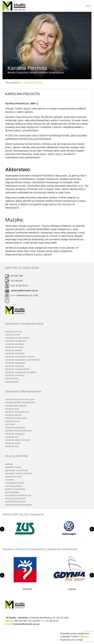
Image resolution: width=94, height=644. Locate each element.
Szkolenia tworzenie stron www (20, 399)
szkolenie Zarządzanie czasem (20, 357)
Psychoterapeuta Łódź (15, 501)
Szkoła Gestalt (12, 382)
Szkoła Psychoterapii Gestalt (18, 505)
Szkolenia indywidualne (16, 418)
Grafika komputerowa (15, 489)
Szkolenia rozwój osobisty (17, 338)
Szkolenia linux (12, 409)
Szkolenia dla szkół (14, 347)
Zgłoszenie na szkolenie (17, 470)
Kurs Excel (10, 424)
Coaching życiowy (13, 486)
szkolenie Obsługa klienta (17, 369)
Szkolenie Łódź (12, 378)
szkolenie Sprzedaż (14, 366)
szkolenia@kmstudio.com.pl (24, 290)
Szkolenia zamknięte (15, 353)
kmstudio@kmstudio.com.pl (26, 624)
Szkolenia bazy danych (16, 406)
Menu (88, 6)
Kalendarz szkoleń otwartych (19, 473)
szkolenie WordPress (15, 434)
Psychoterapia (12, 492)
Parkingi (9, 464)
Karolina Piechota (33, 83)
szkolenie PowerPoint (15, 428)
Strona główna (13, 83)
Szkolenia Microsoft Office (17, 412)
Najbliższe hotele (13, 467)
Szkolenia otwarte (13, 350)
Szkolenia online (13, 335)
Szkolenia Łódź (12, 446)
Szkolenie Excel (12, 421)
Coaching (9, 480)
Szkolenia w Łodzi (13, 477)
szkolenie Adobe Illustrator (18, 440)
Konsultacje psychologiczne (18, 495)
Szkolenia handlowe (14, 344)
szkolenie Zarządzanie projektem (21, 372)
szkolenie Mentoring (15, 375)
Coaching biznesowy (15, 483)
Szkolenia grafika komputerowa (20, 402)
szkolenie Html (12, 437)
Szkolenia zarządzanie (16, 341)
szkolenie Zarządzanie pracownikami (23, 360)
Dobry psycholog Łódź (15, 498)
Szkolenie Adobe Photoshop (18, 431)
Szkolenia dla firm (13, 332)
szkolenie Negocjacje (15, 363)
